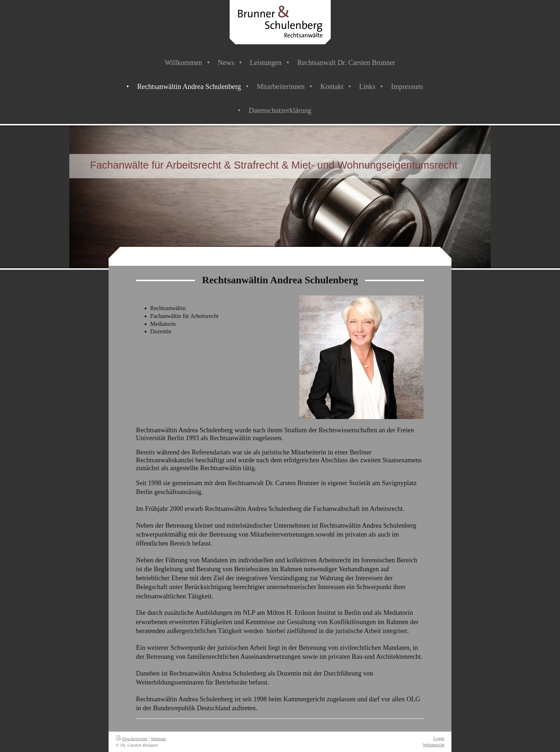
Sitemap (158, 739)
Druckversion (132, 739)
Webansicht (434, 745)
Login (439, 738)
